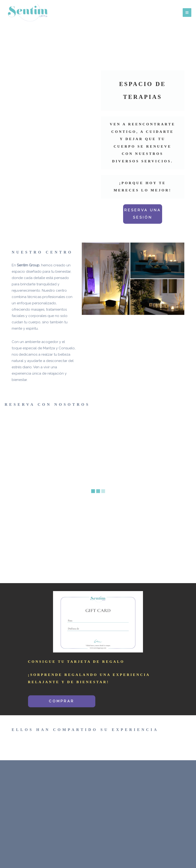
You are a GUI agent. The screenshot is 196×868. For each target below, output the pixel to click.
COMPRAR (62, 701)
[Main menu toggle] (187, 13)
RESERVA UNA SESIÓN (143, 214)
